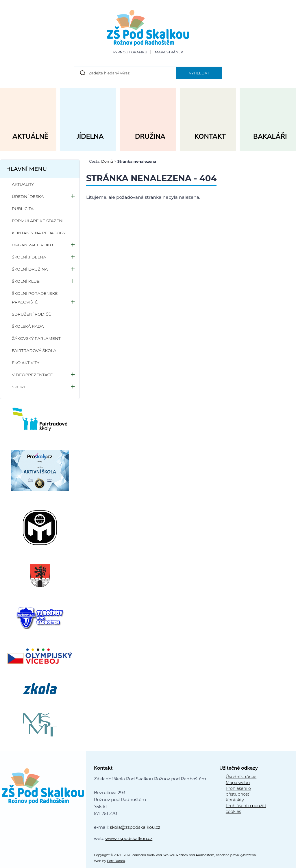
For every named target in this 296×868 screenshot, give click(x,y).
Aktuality (23, 184)
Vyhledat (199, 73)
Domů (107, 161)
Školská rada (28, 326)
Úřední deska (28, 196)
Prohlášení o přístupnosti (238, 791)
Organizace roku (32, 245)
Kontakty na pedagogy (39, 233)
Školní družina (30, 269)
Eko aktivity (26, 363)
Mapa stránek (169, 52)
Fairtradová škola (34, 350)
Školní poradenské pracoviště (35, 298)
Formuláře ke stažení (38, 221)
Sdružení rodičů (32, 314)
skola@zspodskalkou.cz (135, 827)
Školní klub (26, 281)
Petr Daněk (116, 861)
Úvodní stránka (241, 777)
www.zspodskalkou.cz (129, 838)
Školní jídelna (29, 257)
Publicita (23, 209)
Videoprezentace (32, 375)
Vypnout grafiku (130, 52)
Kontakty (235, 800)
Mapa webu (238, 783)
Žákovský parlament (36, 338)
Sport (19, 387)
